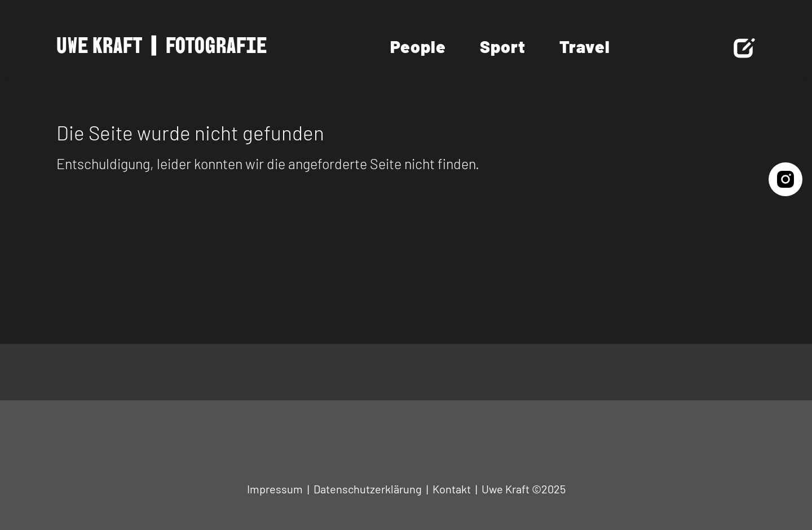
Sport (503, 46)
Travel (585, 46)
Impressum (275, 489)
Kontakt (452, 489)
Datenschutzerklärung (368, 489)
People (418, 46)
